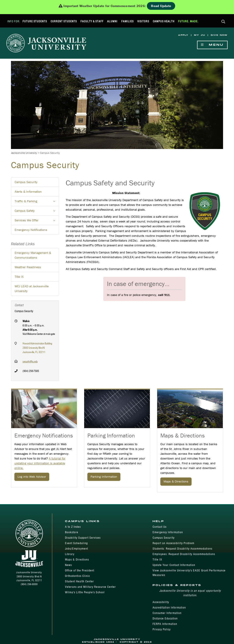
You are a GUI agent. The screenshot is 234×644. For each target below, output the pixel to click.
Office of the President (80, 570)
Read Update (161, 6)
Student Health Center (79, 581)
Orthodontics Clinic (77, 576)
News (68, 565)
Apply (183, 35)
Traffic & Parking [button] (37, 202)
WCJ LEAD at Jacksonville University (32, 289)
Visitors (143, 21)
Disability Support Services (83, 538)
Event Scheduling (76, 543)
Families (127, 21)
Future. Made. (188, 21)
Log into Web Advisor (32, 477)
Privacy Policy (162, 629)
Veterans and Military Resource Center (90, 587)
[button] (223, 22)
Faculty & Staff (92, 21)
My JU (200, 35)
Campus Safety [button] (37, 212)
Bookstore (72, 532)
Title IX (19, 277)
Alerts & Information (28, 192)
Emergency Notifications (31, 230)
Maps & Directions (176, 481)
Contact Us (160, 527)
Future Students (35, 21)
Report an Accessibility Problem (173, 543)
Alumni (112, 21)
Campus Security (26, 182)
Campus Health (164, 21)
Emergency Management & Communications (33, 255)
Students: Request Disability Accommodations (182, 549)
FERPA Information (165, 624)
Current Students (64, 21)
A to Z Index (73, 527)
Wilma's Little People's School (85, 592)
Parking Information (104, 477)
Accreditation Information (169, 607)
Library (70, 554)
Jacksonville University (24, 153)
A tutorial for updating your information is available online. (40, 463)
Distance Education (165, 618)
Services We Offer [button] (37, 222)
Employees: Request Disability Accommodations (184, 554)
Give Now (219, 35)
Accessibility (161, 602)
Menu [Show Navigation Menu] (212, 45)
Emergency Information (168, 532)
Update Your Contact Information (174, 565)
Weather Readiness (28, 267)
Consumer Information (167, 613)
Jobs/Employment (77, 549)
